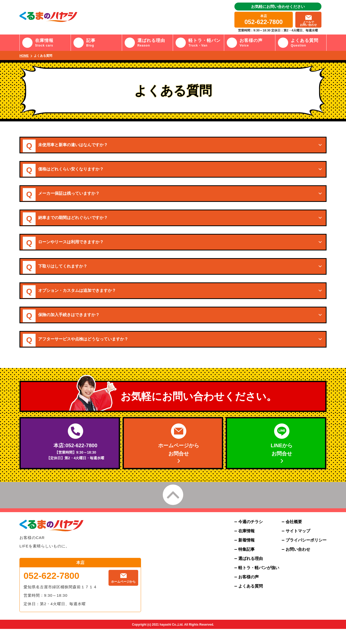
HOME (24, 56)
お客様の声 (248, 592)
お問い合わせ (298, 565)
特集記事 (246, 565)
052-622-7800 (51, 591)
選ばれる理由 (251, 574)
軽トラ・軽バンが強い (259, 583)
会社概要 (294, 537)
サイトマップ (298, 546)
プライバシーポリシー (306, 555)
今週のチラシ (251, 537)
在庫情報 (246, 546)
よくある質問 (251, 601)
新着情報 (246, 555)
